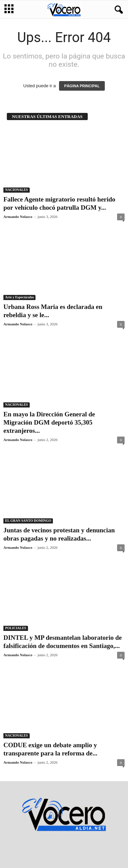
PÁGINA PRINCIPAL (82, 86)
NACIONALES (17, 190)
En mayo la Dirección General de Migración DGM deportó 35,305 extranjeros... (49, 422)
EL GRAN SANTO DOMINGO (28, 521)
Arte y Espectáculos (19, 297)
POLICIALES (16, 628)
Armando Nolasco (18, 217)
